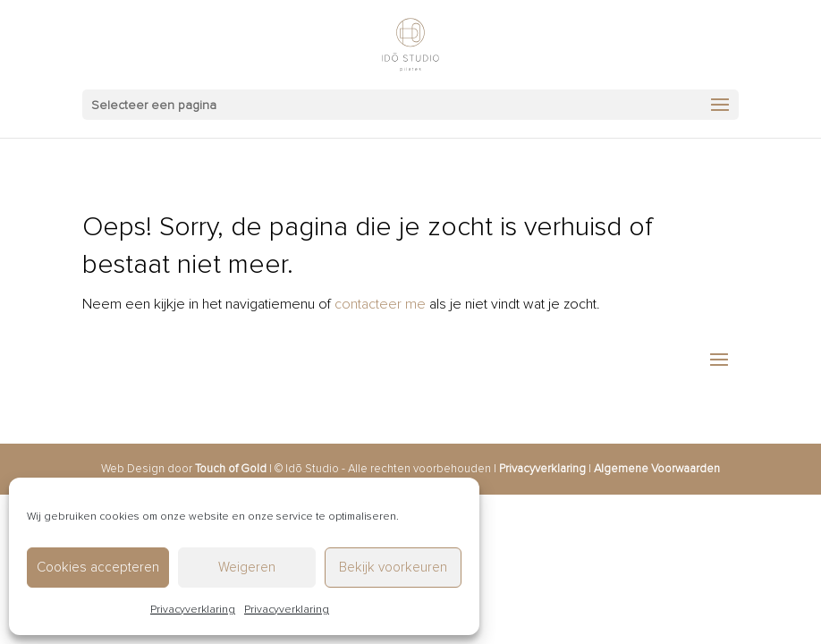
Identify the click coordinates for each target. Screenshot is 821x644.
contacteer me (380, 304)
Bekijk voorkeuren (393, 567)
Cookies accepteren (98, 567)
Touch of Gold (231, 469)
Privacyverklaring (193, 610)
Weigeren (247, 567)
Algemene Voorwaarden (657, 469)
